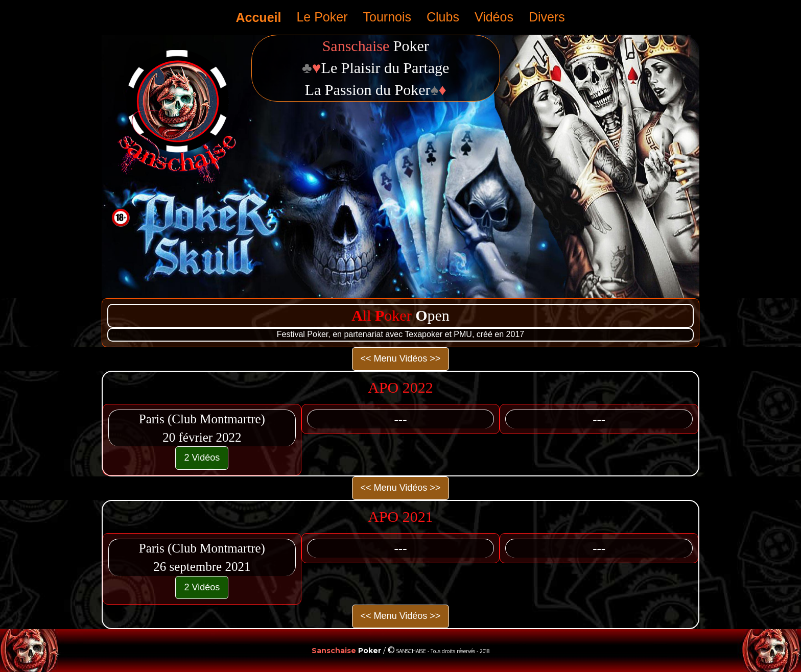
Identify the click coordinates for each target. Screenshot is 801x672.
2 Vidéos (202, 458)
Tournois (387, 17)
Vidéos (494, 17)
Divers (547, 17)
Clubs (443, 17)
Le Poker (322, 17)
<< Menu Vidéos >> (401, 358)
